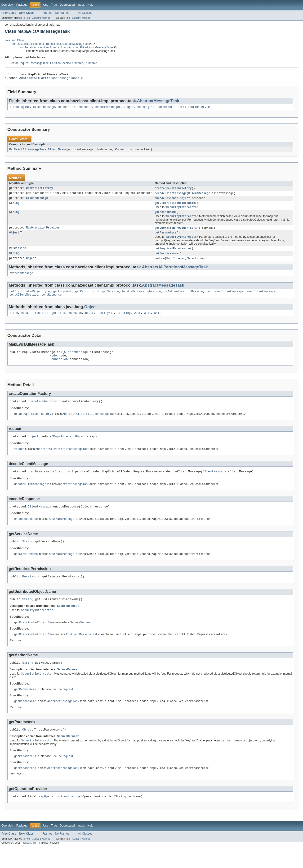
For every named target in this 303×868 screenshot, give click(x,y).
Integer (179, 264)
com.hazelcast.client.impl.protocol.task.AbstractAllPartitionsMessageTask (66, 47)
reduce (160, 264)
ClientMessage (59, 151)
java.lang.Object (15, 40)
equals (26, 321)
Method (46, 18)
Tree (54, 5)
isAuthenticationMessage (184, 298)
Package (22, 5)
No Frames (62, 13)
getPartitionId (87, 298)
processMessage (21, 279)
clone (14, 321)
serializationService (195, 109)
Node (100, 151)
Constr (36, 18)
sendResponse (51, 302)
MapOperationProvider (43, 232)
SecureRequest (19, 63)
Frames (47, 13)
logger (129, 109)
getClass (58, 321)
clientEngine (20, 109)
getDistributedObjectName (175, 206)
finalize (42, 321)
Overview (7, 5)
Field (27, 18)
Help (90, 5)
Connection (124, 151)
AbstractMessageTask (158, 102)
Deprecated (67, 5)
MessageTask (40, 63)
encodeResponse (166, 201)
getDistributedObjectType (30, 298)
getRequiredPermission (172, 254)
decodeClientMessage (171, 196)
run (209, 298)
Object (185, 201)
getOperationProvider (171, 232)
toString (124, 321)
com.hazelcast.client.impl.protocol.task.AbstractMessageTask (51, 44)
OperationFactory (40, 191)
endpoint (85, 109)
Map (169, 264)
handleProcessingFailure (141, 298)
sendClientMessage (229, 298)
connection (67, 109)
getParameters (165, 238)
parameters (166, 109)
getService (110, 298)
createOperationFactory (173, 191)
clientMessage (44, 109)
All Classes (85, 13)
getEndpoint (62, 298)
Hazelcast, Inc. (29, 864)
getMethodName (165, 216)
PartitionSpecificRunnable (67, 63)
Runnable (91, 63)
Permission (18, 254)
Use (46, 5)
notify (90, 321)
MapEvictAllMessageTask (28, 151)
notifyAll (106, 321)
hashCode (75, 321)
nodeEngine (146, 109)
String (14, 206)
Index (81, 5)
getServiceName (166, 259)
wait (137, 321)
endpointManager (108, 109)
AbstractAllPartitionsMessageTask (49, 79)
